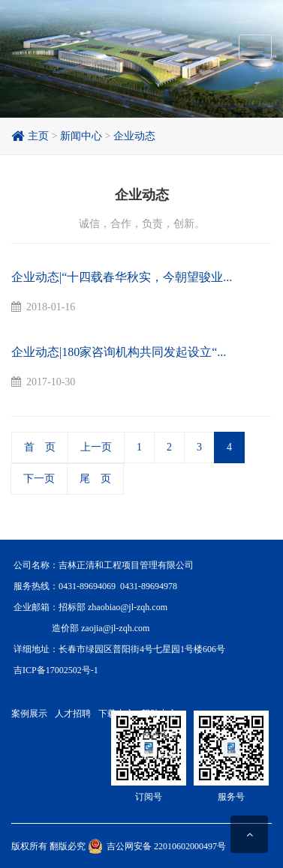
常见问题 (159, 756)
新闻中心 (81, 136)
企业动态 (134, 136)
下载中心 (116, 714)
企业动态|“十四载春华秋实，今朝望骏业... (122, 277)
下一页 (39, 479)
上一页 (96, 447)
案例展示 (29, 714)
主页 (30, 136)
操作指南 (159, 735)
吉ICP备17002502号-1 (56, 670)
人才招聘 (73, 714)
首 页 (40, 447)
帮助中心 (159, 714)
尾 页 (95, 479)
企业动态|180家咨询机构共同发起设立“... (119, 352)
